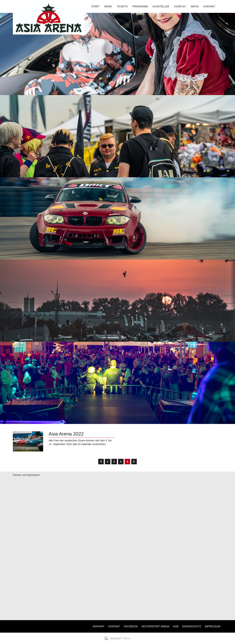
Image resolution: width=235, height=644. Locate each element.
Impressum (213, 626)
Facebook (131, 626)
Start (95, 6)
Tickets (122, 6)
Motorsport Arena (156, 626)
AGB (176, 626)
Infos (195, 6)
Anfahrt (98, 626)
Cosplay (180, 6)
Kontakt (209, 6)
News (108, 6)
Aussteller (161, 6)
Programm (140, 6)
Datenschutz (192, 626)
